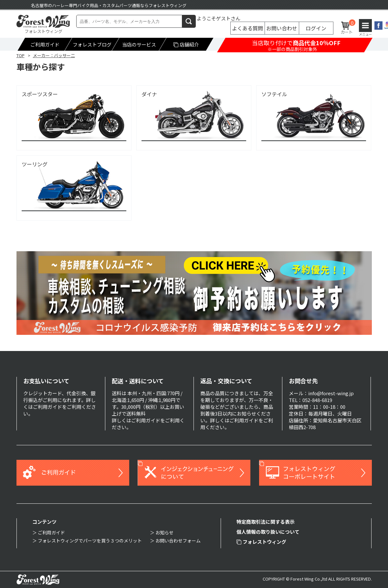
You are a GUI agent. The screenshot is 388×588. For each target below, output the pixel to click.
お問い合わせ (282, 28)
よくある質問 (247, 28)
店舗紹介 (186, 44)
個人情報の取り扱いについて (268, 532)
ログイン (316, 28)
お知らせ (164, 532)
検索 (189, 21)
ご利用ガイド (45, 44)
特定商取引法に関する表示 (266, 522)
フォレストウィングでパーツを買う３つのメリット (90, 541)
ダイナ (149, 94)
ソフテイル (274, 94)
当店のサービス (139, 44)
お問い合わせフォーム (178, 541)
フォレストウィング (262, 542)
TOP (21, 55)
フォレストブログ (92, 44)
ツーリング (35, 164)
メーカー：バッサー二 (54, 55)
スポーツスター (40, 94)
